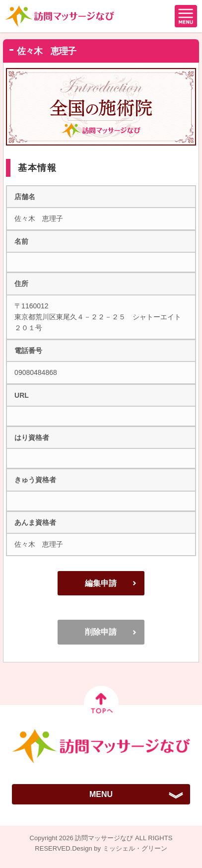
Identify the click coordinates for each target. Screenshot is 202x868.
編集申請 (101, 583)
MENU (101, 794)
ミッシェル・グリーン (135, 848)
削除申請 (101, 632)
